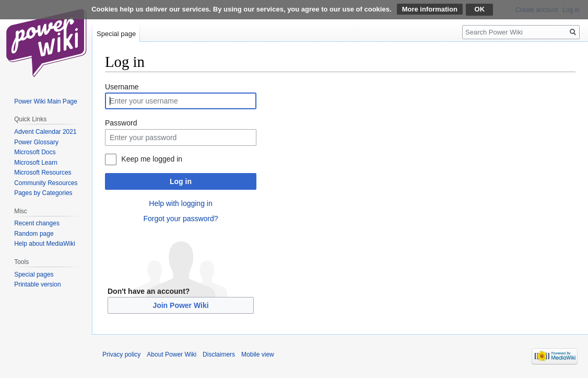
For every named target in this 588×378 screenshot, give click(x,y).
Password (121, 123)
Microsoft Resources (43, 173)
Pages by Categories (43, 193)
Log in (181, 181)
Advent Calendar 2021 (45, 132)
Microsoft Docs (35, 152)
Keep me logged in (152, 159)
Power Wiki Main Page (46, 101)
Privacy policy (121, 354)
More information (430, 9)
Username (122, 87)
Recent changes (37, 223)
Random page (34, 234)
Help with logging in (180, 203)
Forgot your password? (180, 219)
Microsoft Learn (36, 163)
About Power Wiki (172, 354)
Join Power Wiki (180, 305)
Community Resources (46, 183)
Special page (116, 34)
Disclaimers (219, 354)
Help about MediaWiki (45, 244)
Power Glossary (36, 142)
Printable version (37, 284)
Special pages (34, 274)
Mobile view (258, 354)
